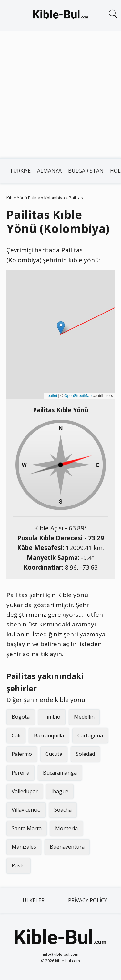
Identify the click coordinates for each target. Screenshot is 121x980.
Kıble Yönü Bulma (23, 198)
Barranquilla (49, 735)
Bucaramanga (60, 773)
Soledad (85, 754)
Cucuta (54, 754)
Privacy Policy (88, 900)
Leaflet (51, 396)
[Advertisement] (60, 95)
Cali (16, 735)
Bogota (21, 717)
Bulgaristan (86, 171)
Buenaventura (67, 847)
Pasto (19, 865)
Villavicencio (26, 810)
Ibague (60, 791)
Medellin (84, 717)
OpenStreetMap (78, 396)
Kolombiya (55, 198)
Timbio (52, 717)
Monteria (66, 828)
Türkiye (20, 171)
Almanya (49, 171)
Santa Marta (27, 828)
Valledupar (25, 791)
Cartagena (90, 735)
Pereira (20, 773)
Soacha (63, 810)
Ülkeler (34, 900)
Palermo (22, 754)
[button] (61, 328)
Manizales (24, 847)
